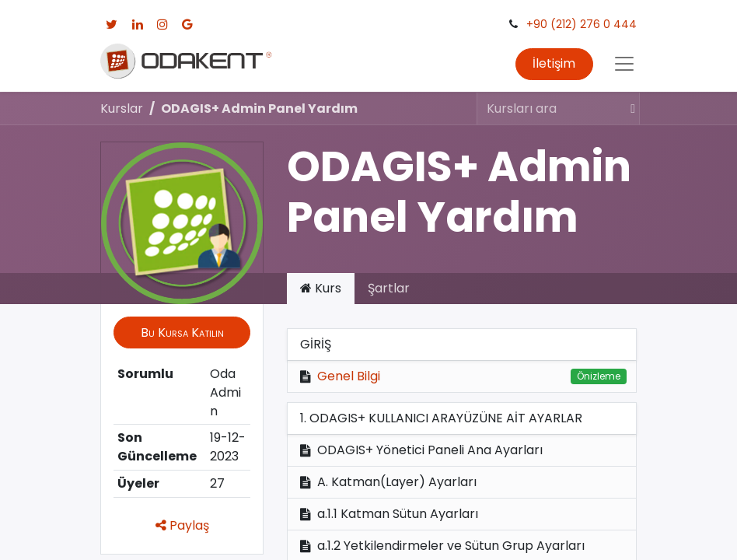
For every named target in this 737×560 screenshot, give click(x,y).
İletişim (554, 63)
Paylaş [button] (182, 525)
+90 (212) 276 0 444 (582, 24)
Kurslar (122, 108)
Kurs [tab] (321, 288)
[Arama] (626, 108)
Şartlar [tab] (389, 288)
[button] (182, 332)
